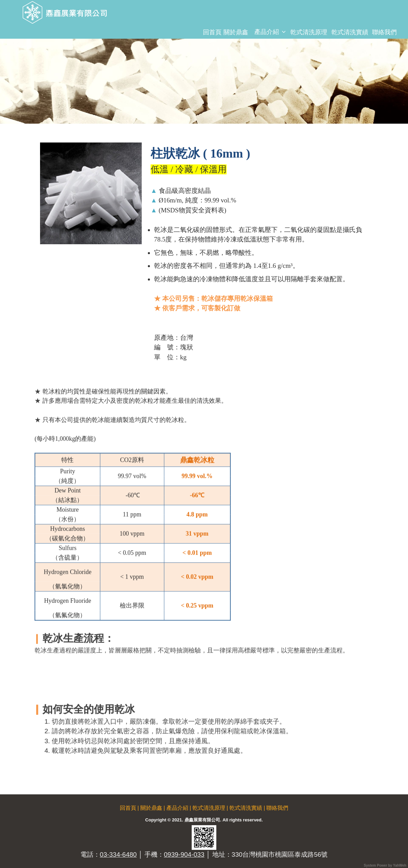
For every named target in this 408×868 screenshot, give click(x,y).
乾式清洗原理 (309, 32)
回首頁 (212, 32)
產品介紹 (267, 32)
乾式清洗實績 (350, 32)
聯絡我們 (384, 32)
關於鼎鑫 (236, 32)
